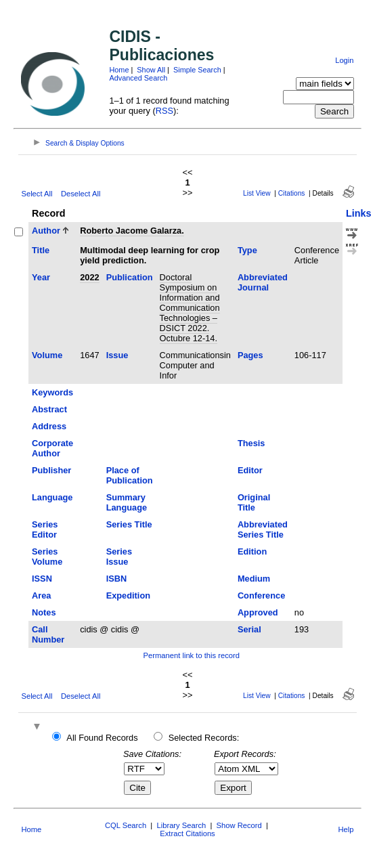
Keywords (52, 392)
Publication (130, 277)
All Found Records (102, 738)
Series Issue (119, 557)
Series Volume (47, 557)
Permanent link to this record (192, 655)
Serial (249, 629)
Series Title (129, 524)
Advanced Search (138, 78)
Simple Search (197, 70)
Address (49, 426)
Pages (250, 355)
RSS (164, 111)
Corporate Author (52, 448)
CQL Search (126, 825)
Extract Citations (187, 833)
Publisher (51, 470)
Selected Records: (204, 738)
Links (359, 213)
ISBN (117, 579)
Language (52, 497)
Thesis (251, 443)
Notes (44, 612)
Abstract (49, 409)
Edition (252, 551)
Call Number (48, 634)
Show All (151, 70)
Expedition (128, 595)
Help (346, 829)
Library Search (181, 825)
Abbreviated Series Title (263, 529)
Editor (250, 470)
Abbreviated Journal (263, 282)
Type (247, 250)
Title (41, 250)
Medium (254, 579)
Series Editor (45, 529)
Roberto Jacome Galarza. (132, 231)
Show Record (239, 825)
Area (41, 595)
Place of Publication (130, 475)
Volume (47, 355)
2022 (89, 277)
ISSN (42, 579)
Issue (117, 355)
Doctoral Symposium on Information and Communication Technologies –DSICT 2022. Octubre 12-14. (190, 308)
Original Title (254, 502)
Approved (258, 612)
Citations (292, 193)
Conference (261, 595)
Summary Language (127, 502)
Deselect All (81, 194)
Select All (37, 194)
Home (119, 70)
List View (257, 193)
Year (41, 277)
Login (344, 60)
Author (46, 231)
